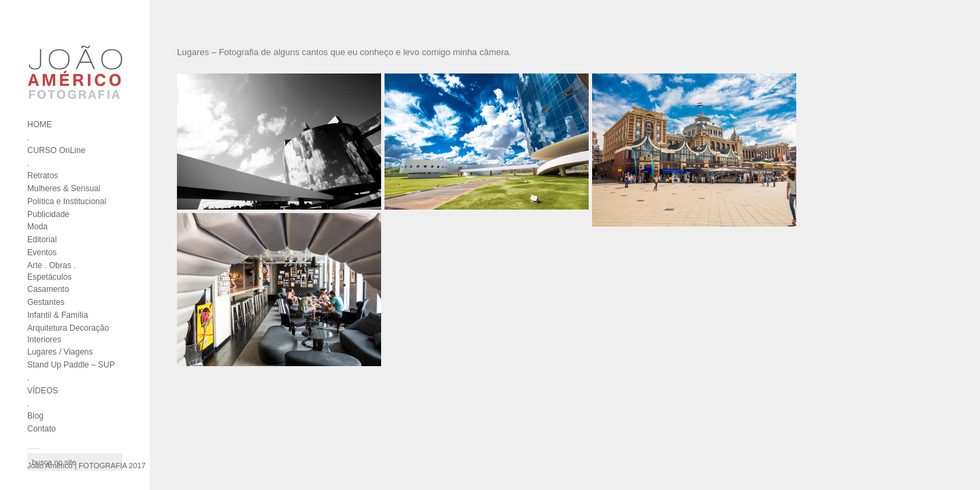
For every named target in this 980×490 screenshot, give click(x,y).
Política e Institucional (67, 201)
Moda (37, 227)
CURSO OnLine (56, 150)
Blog (35, 416)
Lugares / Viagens (60, 352)
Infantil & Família (58, 315)
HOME (39, 125)
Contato (42, 429)
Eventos (42, 252)
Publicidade (48, 214)
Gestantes (46, 302)
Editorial (42, 240)
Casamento (48, 289)
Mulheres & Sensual (64, 189)
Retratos (43, 176)
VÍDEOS (43, 391)
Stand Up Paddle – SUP (71, 365)
